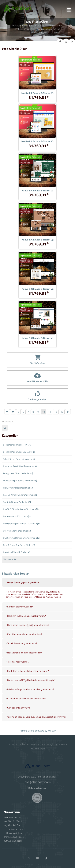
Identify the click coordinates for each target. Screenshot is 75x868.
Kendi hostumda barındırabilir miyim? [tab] (23, 638)
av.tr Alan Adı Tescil (13, 841)
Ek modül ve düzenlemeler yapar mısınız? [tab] (25, 702)
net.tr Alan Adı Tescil (14, 833)
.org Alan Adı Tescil (13, 825)
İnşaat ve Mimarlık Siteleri (17, 552)
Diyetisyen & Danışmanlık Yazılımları (21, 538)
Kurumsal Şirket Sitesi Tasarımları (20, 466)
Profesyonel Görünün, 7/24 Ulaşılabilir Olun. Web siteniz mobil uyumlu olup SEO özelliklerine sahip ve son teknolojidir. (37, 29)
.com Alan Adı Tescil (13, 818)
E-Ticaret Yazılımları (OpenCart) (19, 452)
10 (44, 412)
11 (50, 412)
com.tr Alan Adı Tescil (14, 829)
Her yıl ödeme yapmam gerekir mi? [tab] (23, 586)
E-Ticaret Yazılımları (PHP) (17, 445)
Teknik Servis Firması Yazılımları (19, 459)
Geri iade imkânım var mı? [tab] (18, 711)
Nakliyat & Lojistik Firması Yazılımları (21, 524)
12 (56, 412)
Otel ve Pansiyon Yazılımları (17, 531)
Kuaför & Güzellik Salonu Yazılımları (21, 509)
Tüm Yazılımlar (10, 559)
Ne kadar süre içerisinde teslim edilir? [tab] (23, 656)
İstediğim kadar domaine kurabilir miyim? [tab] (25, 620)
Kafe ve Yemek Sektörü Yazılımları (20, 495)
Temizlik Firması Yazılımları (17, 502)
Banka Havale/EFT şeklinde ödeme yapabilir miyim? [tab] (30, 684)
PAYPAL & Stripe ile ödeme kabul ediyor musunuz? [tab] (30, 693)
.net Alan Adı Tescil (13, 821)
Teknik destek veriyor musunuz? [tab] (21, 647)
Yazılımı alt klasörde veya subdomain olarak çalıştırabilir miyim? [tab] (35, 721)
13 (62, 412)
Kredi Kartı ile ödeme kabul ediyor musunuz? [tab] (27, 675)
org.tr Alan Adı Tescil (14, 837)
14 (68, 412)
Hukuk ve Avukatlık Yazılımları (18, 488)
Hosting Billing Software (32, 731)
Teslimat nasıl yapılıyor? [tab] (17, 665)
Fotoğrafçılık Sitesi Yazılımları (18, 473)
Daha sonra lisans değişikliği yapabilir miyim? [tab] (27, 629)
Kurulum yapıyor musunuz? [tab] (19, 610)
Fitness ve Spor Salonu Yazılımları (20, 481)
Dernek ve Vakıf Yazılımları (17, 516)
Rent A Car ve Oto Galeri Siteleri (19, 545)
